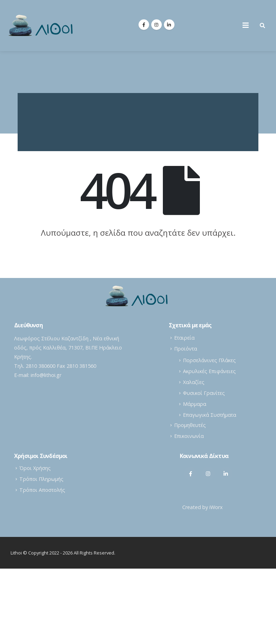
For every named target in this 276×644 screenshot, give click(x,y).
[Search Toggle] (262, 25)
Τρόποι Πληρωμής (41, 479)
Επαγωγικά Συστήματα (210, 415)
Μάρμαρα (195, 404)
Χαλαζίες (194, 382)
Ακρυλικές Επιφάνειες (209, 371)
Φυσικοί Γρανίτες (204, 393)
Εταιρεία (184, 338)
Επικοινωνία (189, 436)
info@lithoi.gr (46, 375)
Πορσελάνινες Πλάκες (209, 360)
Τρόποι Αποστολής (42, 490)
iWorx (216, 507)
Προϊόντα (186, 349)
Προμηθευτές (190, 425)
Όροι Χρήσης (35, 468)
